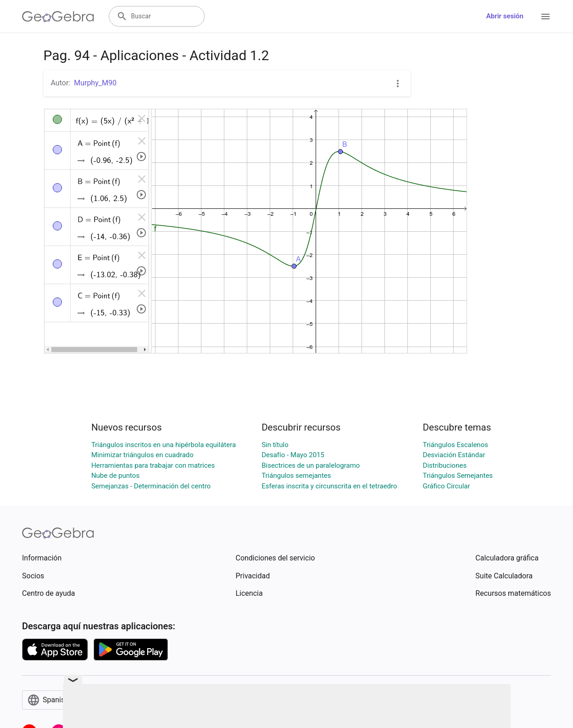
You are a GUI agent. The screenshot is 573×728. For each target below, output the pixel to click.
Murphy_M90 (95, 83)
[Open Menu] (545, 17)
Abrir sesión (505, 16)
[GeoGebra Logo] (58, 17)
